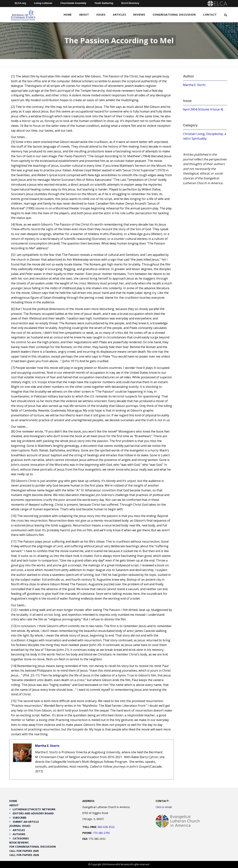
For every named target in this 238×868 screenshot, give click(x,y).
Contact (210, 15)
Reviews (139, 15)
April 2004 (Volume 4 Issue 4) (203, 109)
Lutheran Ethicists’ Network (34, 809)
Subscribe (20, 818)
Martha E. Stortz (47, 746)
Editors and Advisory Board (33, 813)
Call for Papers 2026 (24, 855)
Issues (101, 15)
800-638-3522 (106, 827)
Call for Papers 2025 (24, 851)
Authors (19, 834)
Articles (119, 15)
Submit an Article (26, 822)
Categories (21, 838)
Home (68, 15)
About (84, 15)
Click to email (164, 807)
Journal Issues (20, 826)
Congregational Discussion (174, 15)
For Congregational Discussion (33, 847)
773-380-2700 (101, 833)
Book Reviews (19, 842)
